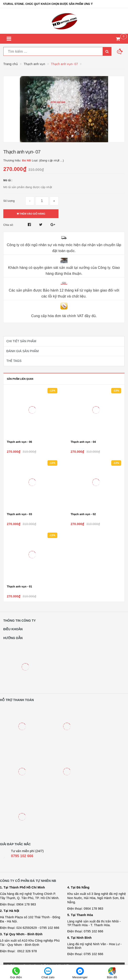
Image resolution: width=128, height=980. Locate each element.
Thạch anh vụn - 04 (83, 442)
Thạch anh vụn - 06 (19, 442)
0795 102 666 (22, 856)
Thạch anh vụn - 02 (83, 514)
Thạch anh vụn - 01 (19, 587)
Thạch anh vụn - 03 (19, 514)
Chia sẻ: (8, 225)
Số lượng (9, 201)
